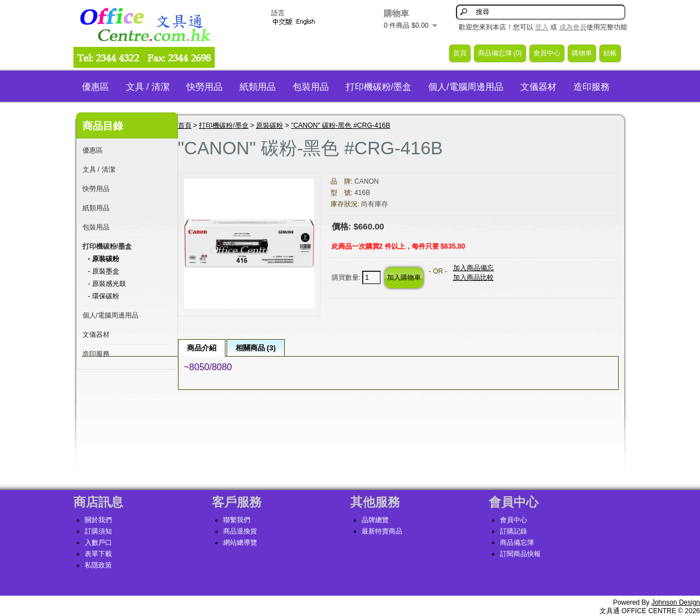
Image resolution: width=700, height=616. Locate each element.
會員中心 (547, 53)
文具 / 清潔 (148, 87)
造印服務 (592, 87)
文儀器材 (538, 87)
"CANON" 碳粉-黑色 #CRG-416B (341, 125)
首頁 (460, 53)
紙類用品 (258, 87)
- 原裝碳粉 (104, 259)
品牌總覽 (375, 520)
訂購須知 (98, 531)
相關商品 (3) (256, 348)
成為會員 (573, 27)
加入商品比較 (473, 277)
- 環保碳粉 (104, 296)
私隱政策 (98, 565)
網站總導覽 (240, 543)
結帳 (610, 53)
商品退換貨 (240, 531)
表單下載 (98, 554)
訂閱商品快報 (520, 554)
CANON (366, 181)
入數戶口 (98, 543)
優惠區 (95, 87)
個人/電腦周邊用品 (466, 87)
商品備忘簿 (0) (500, 53)
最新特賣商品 (382, 531)
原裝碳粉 (269, 125)
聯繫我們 (237, 520)
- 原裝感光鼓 (107, 284)
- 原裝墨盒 (104, 271)
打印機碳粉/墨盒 (379, 87)
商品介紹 (202, 348)
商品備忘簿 (517, 543)
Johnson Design (676, 602)
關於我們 (98, 520)
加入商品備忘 (473, 268)
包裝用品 (311, 87)
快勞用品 (205, 87)
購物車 (582, 53)
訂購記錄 (514, 531)
